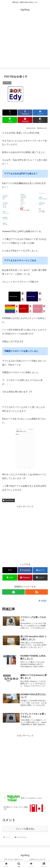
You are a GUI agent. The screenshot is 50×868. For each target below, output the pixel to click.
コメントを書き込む (25, 829)
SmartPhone (8, 500)
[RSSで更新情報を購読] (37, 592)
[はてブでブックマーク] (40, 113)
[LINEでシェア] (10, 120)
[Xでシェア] (10, 113)
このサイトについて (37, 859)
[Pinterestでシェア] (25, 120)
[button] (40, 120)
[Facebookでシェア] (25, 113)
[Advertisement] (25, 42)
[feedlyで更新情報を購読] (13, 592)
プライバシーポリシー (13, 859)
